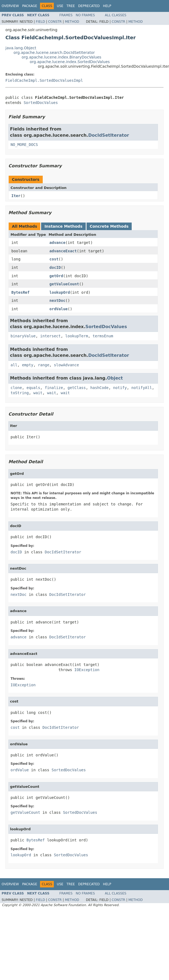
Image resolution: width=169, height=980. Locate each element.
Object (115, 378)
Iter (16, 196)
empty (28, 365)
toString (20, 393)
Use (60, 6)
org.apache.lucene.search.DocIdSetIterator (54, 53)
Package (30, 6)
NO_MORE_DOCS (24, 145)
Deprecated (89, 6)
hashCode (99, 388)
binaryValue (23, 336)
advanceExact (63, 251)
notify (120, 388)
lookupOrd (60, 292)
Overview (10, 6)
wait (38, 393)
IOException (87, 670)
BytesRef (20, 292)
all (14, 365)
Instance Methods (63, 226)
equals (33, 388)
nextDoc (57, 300)
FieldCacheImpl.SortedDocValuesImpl (44, 80)
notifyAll (142, 388)
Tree (71, 6)
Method (72, 22)
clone (16, 388)
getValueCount (64, 284)
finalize (54, 388)
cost (54, 259)
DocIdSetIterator (109, 135)
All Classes (116, 15)
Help (107, 6)
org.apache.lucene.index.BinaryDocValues (62, 57)
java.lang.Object (21, 48)
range (44, 365)
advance (57, 243)
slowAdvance (66, 365)
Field (40, 22)
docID (55, 267)
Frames (66, 15)
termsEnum (103, 336)
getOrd (56, 276)
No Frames (85, 15)
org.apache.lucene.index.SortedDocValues (70, 62)
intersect (51, 336)
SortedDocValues (41, 103)
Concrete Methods (109, 226)
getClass (77, 388)
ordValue (59, 309)
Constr (55, 22)
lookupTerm (77, 336)
